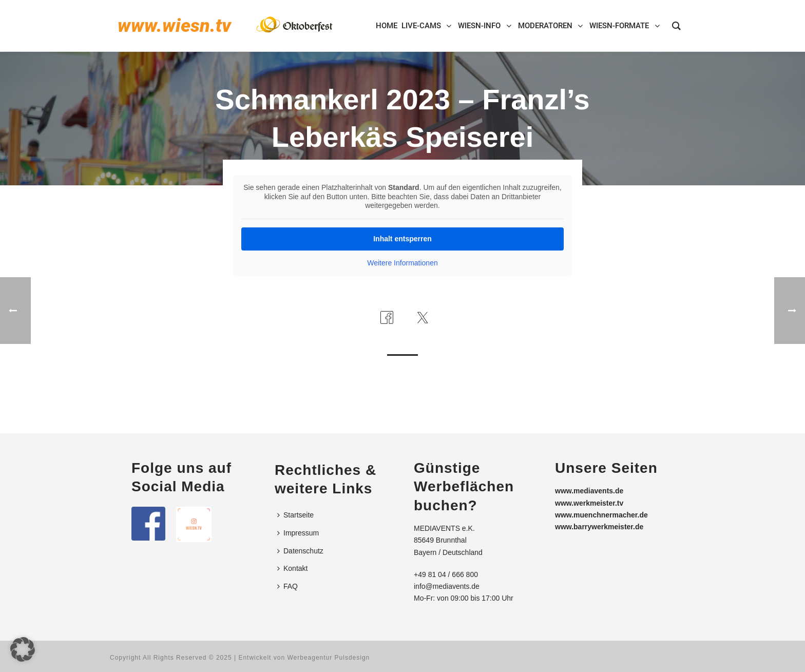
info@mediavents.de (447, 586)
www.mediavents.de (589, 491)
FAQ (287, 586)
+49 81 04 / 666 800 (446, 574)
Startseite (295, 515)
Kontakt (292, 568)
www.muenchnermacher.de (601, 515)
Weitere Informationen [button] (402, 263)
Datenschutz (300, 551)
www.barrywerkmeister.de (599, 527)
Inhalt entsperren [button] (402, 239)
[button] (23, 649)
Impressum (298, 533)
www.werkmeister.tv (589, 503)
